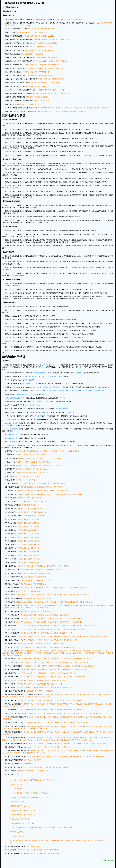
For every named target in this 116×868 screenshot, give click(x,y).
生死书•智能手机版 (108, 861)
